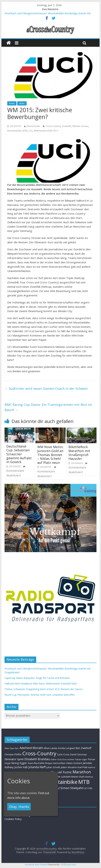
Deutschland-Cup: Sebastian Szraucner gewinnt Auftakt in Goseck (19, 454)
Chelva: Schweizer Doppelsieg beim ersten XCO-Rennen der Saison (44, 689)
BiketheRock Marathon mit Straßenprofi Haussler (79, 453)
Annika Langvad (66, 748)
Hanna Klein (59, 763)
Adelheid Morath (31, 748)
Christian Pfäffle (13, 754)
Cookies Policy (13, 819)
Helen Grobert (74, 763)
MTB (25, 131)
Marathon (82, 772)
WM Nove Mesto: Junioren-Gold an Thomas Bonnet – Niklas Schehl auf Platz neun (50, 455)
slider (22, 103)
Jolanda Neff (37, 767)
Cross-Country (53, 126)
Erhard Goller (33, 126)
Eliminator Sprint (14, 759)
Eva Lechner (69, 759)
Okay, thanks (19, 807)
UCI (30, 131)
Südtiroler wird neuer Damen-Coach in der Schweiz (46, 388)
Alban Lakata (50, 748)
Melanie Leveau (80, 126)
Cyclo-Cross (63, 754)
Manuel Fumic (61, 772)
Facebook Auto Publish (36, 864)
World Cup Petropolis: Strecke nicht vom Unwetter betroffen (40, 695)
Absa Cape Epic (12, 748)
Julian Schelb (53, 767)
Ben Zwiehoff (83, 748)
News (12, 103)
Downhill (67, 126)
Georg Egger (19, 763)
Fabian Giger (81, 759)
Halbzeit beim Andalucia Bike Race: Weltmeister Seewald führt (41, 684)
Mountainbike (14, 131)
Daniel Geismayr (79, 754)
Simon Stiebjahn (72, 788)
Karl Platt (83, 767)
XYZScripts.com (69, 864)
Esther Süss (56, 759)
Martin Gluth (78, 777)
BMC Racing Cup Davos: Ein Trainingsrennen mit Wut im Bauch (48, 407)
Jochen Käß (21, 767)
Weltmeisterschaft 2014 (46, 131)
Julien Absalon (69, 767)
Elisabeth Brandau (37, 759)
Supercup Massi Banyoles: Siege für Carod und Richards (37, 678)
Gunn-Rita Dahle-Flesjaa (40, 763)
